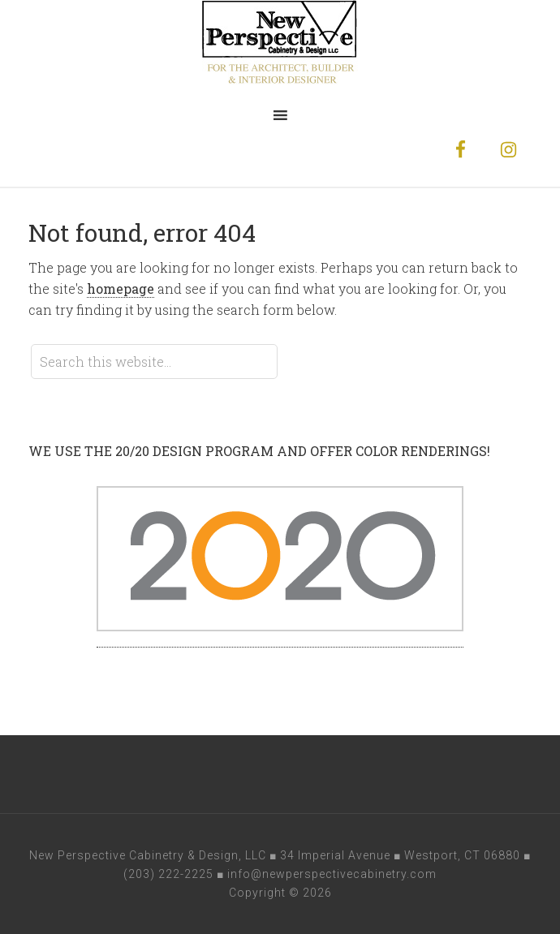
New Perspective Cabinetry (280, 49)
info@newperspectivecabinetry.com (332, 874)
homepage (121, 288)
